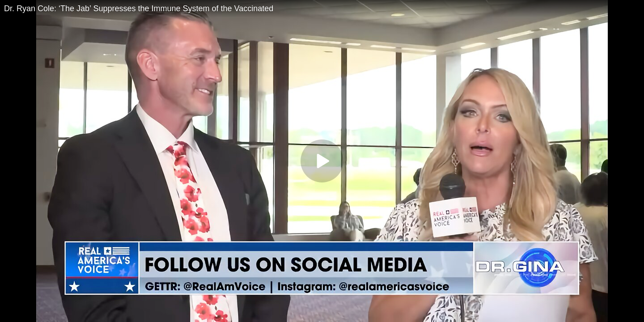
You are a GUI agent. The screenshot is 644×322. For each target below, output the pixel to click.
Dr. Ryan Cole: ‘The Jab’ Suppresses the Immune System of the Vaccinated (139, 8)
